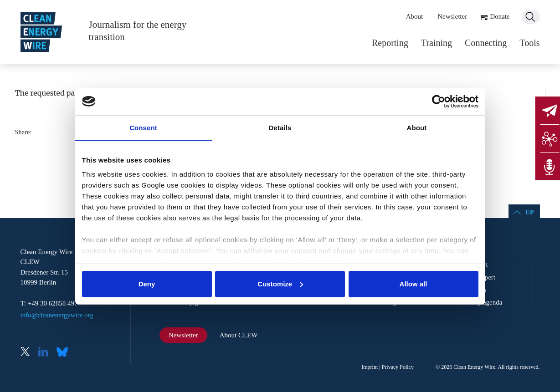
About (415, 16)
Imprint (370, 367)
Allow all (414, 284)
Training (437, 43)
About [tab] (417, 128)
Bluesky (65, 353)
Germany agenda (479, 302)
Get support (472, 265)
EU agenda (471, 290)
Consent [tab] (143, 128)
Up (530, 212)
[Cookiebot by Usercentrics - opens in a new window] (439, 102)
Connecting (486, 43)
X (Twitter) (29, 353)
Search (531, 17)
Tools (529, 43)
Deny (147, 284)
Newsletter (452, 16)
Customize (280, 284)
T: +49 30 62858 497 (49, 303)
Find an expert (475, 277)
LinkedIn (46, 353)
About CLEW (239, 335)
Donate (500, 16)
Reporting (390, 43)
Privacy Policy (398, 367)
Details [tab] (280, 128)
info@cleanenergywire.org (57, 315)
